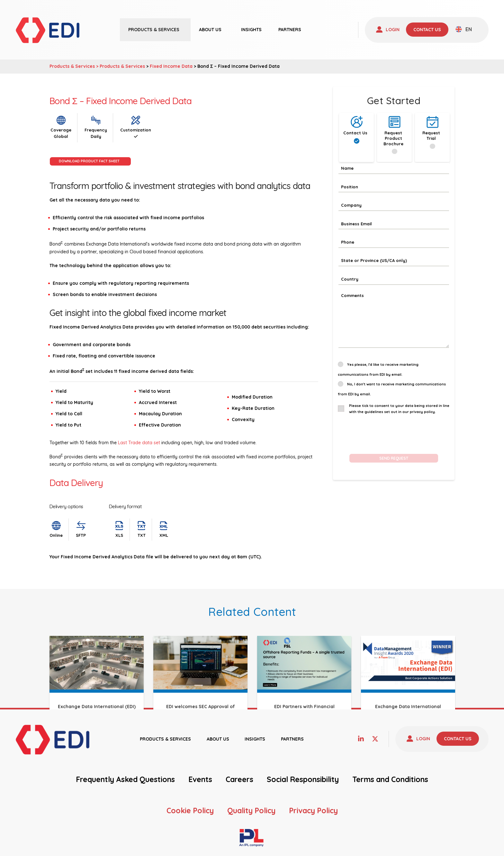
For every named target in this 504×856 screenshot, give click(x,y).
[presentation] (387, 433)
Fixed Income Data (171, 66)
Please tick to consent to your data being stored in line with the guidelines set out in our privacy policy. (399, 409)
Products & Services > (75, 66)
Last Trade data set (139, 443)
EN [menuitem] (469, 29)
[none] (464, 29)
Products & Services (122, 66)
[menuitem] (464, 29)
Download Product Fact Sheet (89, 161)
